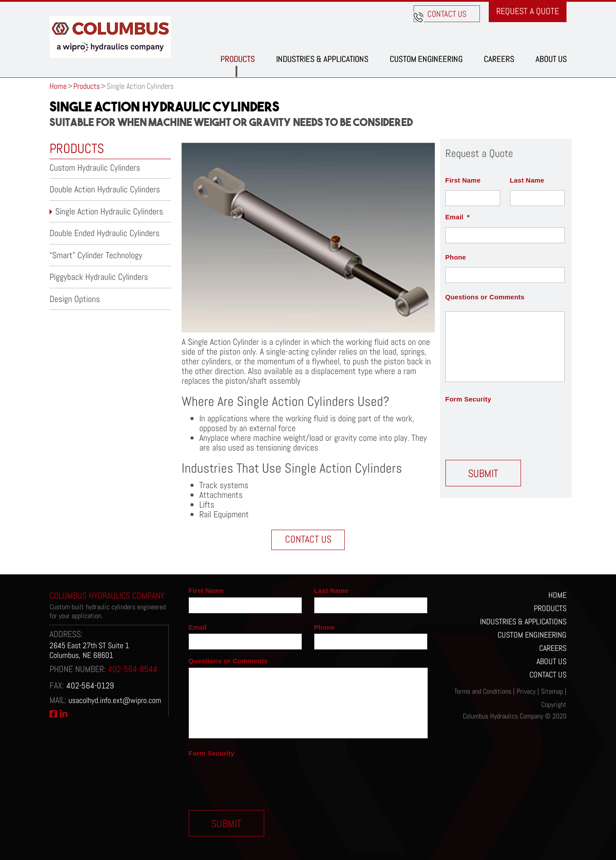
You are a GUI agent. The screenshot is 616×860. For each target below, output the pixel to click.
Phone (456, 257)
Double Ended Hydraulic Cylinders (105, 233)
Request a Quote (528, 11)
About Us (551, 59)
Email (458, 217)
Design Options (75, 299)
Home (58, 86)
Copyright (554, 705)
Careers (499, 59)
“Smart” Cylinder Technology (96, 255)
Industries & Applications (322, 59)
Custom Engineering (426, 59)
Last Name (527, 180)
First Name (463, 180)
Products (238, 59)
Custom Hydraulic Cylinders (95, 168)
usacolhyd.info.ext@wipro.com (115, 700)
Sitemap (552, 691)
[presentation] (513, 427)
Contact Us (308, 539)
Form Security (468, 399)
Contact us (447, 14)
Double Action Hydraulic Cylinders (105, 189)
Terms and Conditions (483, 691)
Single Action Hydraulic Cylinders (109, 211)
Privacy (526, 691)
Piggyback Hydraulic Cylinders (99, 277)
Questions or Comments (485, 297)
